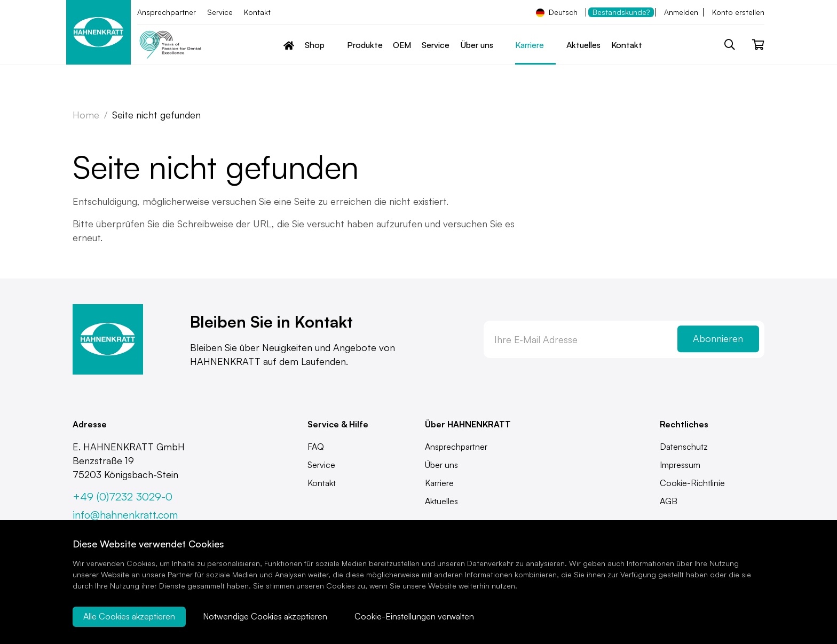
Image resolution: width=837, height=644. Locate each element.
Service (220, 12)
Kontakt (257, 12)
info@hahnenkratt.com (125, 515)
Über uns (441, 465)
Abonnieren (718, 339)
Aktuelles (583, 45)
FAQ (316, 447)
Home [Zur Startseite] (86, 115)
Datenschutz (684, 447)
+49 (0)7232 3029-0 (123, 496)
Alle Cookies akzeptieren (129, 617)
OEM (402, 45)
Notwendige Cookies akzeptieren (265, 617)
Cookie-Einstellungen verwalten (415, 617)
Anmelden (681, 12)
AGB (669, 501)
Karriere (439, 483)
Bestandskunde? (621, 12)
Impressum (680, 465)
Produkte (365, 45)
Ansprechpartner (167, 12)
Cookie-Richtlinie (692, 483)
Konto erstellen (738, 12)
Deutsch (557, 12)
